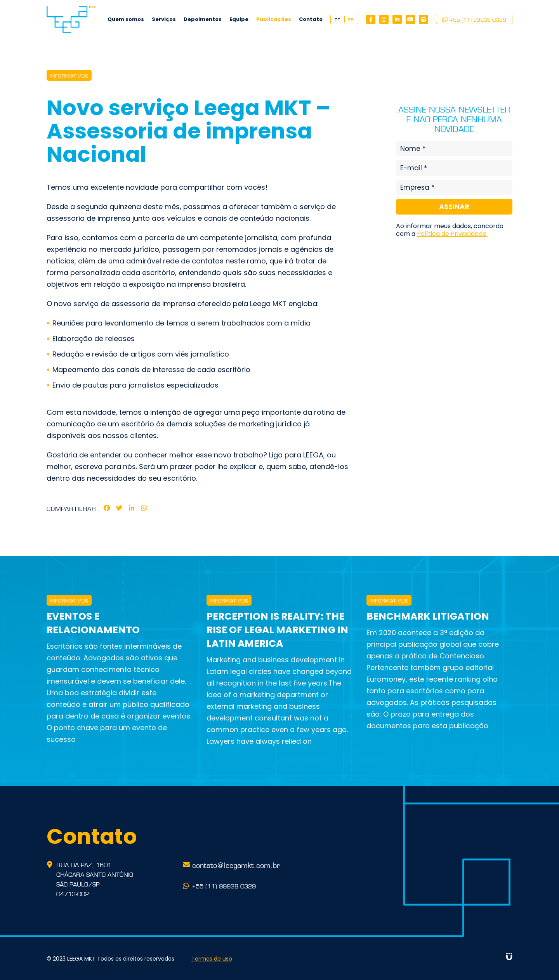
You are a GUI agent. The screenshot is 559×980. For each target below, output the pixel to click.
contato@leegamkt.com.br (236, 864)
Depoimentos (203, 19)
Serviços (164, 19)
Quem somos (126, 19)
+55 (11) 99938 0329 (474, 19)
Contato (311, 19)
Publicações (274, 19)
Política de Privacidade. (452, 234)
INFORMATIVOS (69, 75)
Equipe (239, 19)
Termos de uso (212, 959)
